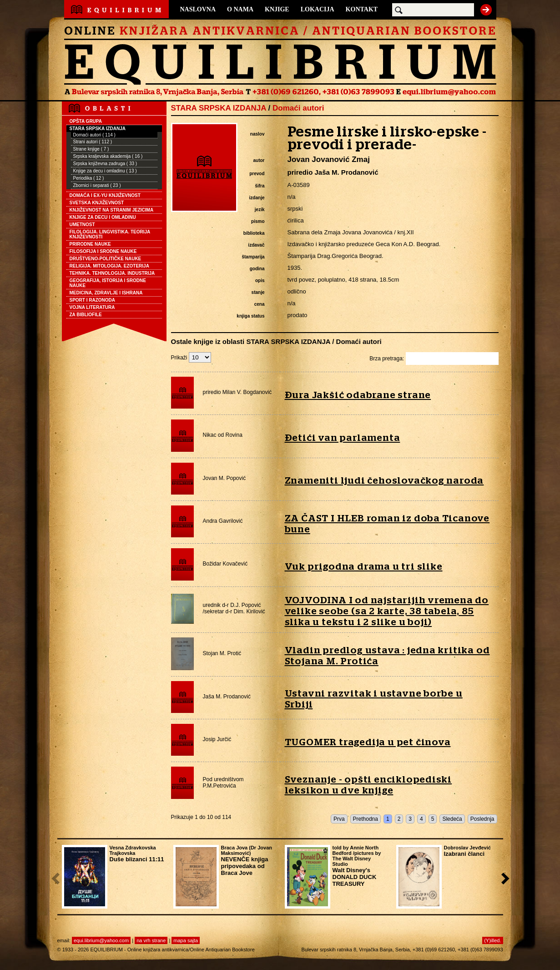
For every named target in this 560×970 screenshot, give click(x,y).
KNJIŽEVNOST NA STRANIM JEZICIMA (112, 210)
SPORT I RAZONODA (93, 300)
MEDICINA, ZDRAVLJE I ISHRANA (106, 293)
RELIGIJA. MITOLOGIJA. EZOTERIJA (109, 266)
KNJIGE (277, 9)
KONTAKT (362, 9)
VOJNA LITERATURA (92, 307)
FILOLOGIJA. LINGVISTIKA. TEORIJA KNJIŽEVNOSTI (110, 234)
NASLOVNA (198, 9)
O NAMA (240, 9)
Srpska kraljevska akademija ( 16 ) (108, 156)
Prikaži (191, 358)
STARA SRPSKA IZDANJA (98, 129)
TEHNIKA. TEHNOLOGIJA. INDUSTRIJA (112, 273)
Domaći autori (298, 108)
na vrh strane (151, 940)
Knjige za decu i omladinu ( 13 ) (105, 171)
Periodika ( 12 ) (89, 178)
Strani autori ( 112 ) (93, 142)
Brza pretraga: (434, 359)
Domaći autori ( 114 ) (94, 135)
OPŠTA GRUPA (86, 121)
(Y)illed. (492, 940)
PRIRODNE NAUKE (90, 244)
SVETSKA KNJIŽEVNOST (97, 203)
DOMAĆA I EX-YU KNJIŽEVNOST (105, 195)
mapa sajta (186, 940)
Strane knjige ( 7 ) (91, 149)
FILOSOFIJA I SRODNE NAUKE (103, 251)
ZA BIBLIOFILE (86, 315)
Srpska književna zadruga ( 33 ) (105, 164)
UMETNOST (82, 225)
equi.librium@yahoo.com (101, 940)
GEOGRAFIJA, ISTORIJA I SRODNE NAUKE (108, 283)
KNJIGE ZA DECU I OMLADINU (103, 217)
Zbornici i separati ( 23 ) (97, 185)
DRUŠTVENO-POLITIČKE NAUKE (106, 259)
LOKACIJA (318, 9)
